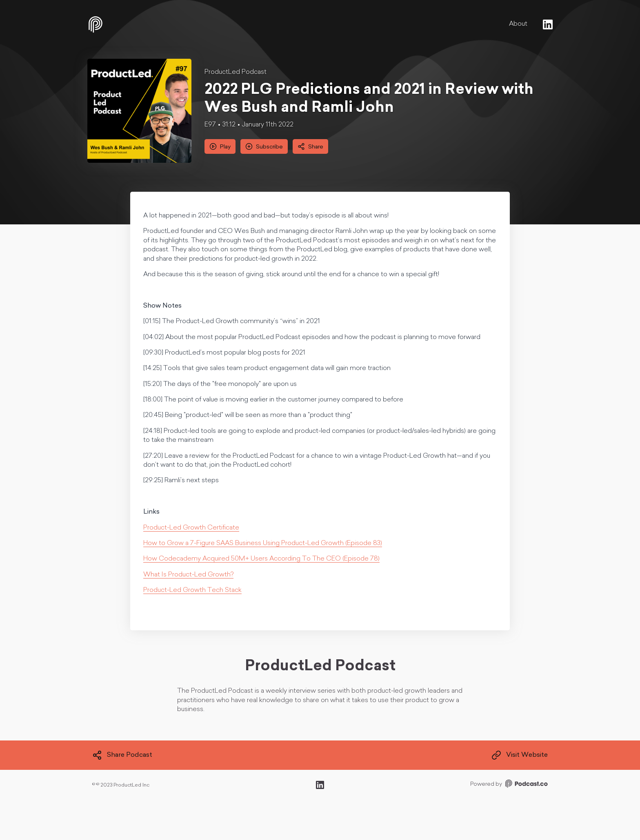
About (518, 24)
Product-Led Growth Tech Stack (192, 590)
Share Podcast (122, 755)
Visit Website (520, 755)
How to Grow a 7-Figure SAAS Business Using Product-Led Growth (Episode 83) (263, 543)
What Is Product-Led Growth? (188, 575)
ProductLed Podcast (236, 72)
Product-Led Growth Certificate (191, 528)
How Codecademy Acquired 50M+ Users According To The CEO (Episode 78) (261, 559)
